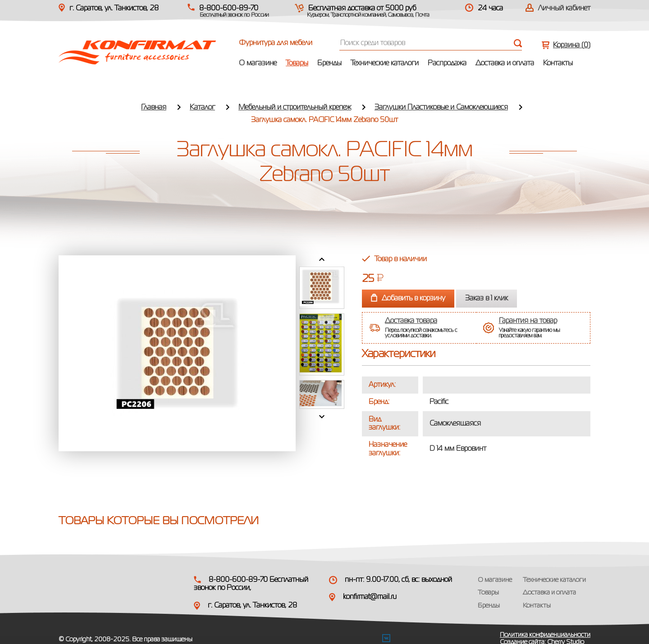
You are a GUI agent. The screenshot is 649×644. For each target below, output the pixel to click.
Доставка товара (411, 321)
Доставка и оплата (505, 63)
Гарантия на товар (528, 321)
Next (322, 417)
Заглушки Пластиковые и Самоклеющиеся (441, 108)
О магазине (258, 63)
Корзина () (572, 45)
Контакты (558, 63)
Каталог (202, 108)
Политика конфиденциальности (545, 635)
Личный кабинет (564, 9)
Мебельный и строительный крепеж (295, 108)
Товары (297, 63)
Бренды (329, 63)
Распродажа (447, 63)
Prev (322, 259)
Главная (154, 108)
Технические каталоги (385, 63)
